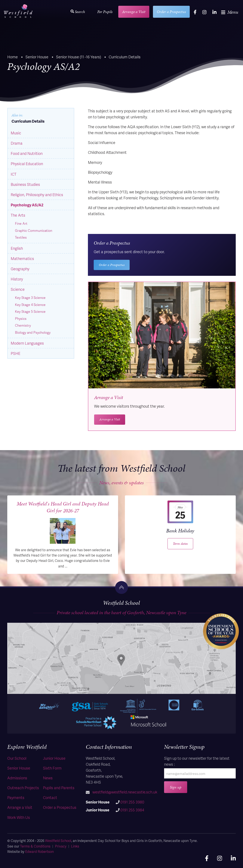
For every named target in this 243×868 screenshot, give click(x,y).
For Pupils (105, 12)
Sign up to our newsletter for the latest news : (197, 761)
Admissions (17, 778)
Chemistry (23, 325)
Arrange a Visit (134, 12)
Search (78, 12)
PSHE (16, 353)
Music (16, 133)
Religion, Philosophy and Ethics (37, 195)
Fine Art (21, 223)
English (17, 248)
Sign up (176, 787)
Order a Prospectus (171, 12)
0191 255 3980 (132, 802)
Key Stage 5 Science (30, 311)
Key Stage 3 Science (30, 298)
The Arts (18, 215)
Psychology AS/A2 (27, 205)
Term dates (180, 544)
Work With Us (19, 817)
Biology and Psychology (33, 332)
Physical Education (27, 164)
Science (18, 289)
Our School (17, 758)
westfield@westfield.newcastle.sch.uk (125, 792)
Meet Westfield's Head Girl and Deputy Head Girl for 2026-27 (63, 507)
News (48, 778)
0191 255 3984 (132, 810)
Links (75, 846)
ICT (14, 174)
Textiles (21, 237)
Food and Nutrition (27, 153)
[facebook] (195, 12)
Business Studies (25, 184)
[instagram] (204, 12)
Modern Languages (27, 343)
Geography (20, 269)
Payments (16, 797)
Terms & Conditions (35, 846)
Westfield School (58, 841)
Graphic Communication (34, 231)
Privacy (61, 846)
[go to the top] (121, 587)
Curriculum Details (28, 121)
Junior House (54, 758)
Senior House (19, 768)
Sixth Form (52, 768)
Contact (50, 797)
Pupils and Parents (59, 788)
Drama (17, 143)
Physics (21, 319)
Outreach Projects (23, 788)
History (17, 279)
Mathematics (22, 258)
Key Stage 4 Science (30, 305)
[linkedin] (214, 12)
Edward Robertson (39, 851)
